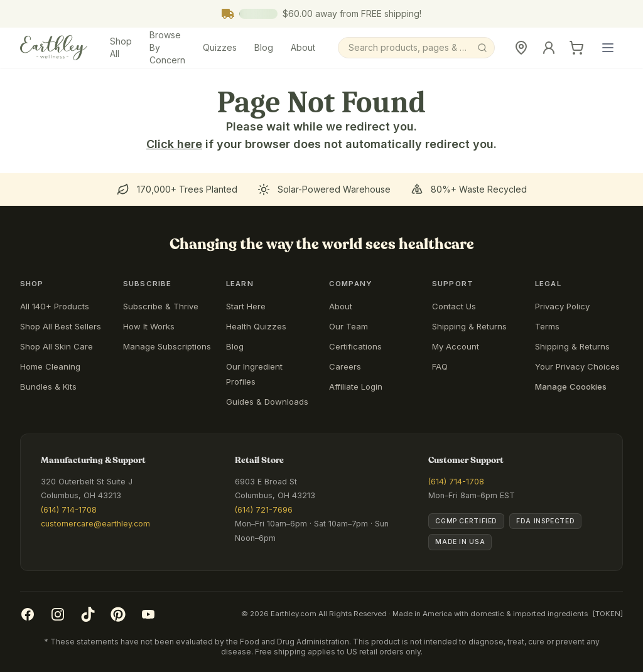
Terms (547, 326)
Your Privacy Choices (577, 366)
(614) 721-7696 (264, 510)
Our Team (349, 326)
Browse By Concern (167, 47)
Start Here (246, 306)
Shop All (121, 47)
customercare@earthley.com (95, 524)
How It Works (149, 326)
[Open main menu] (608, 48)
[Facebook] (28, 614)
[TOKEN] (608, 614)
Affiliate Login (356, 387)
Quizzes (220, 47)
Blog (264, 47)
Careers (345, 366)
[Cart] (576, 48)
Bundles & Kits (48, 387)
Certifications (355, 346)
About (303, 47)
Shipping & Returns (469, 326)
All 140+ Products (55, 306)
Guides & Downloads (267, 402)
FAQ (440, 366)
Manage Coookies (571, 387)
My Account (456, 346)
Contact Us (454, 306)
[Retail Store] (521, 48)
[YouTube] (148, 614)
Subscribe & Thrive (161, 306)
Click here (174, 144)
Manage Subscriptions (167, 346)
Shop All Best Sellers (61, 326)
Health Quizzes (256, 326)
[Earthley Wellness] (54, 48)
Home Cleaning (50, 366)
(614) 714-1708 (69, 510)
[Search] (416, 48)
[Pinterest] (118, 614)
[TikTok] (88, 614)
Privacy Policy (562, 306)
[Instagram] (58, 614)
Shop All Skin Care (57, 346)
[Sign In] (549, 48)
